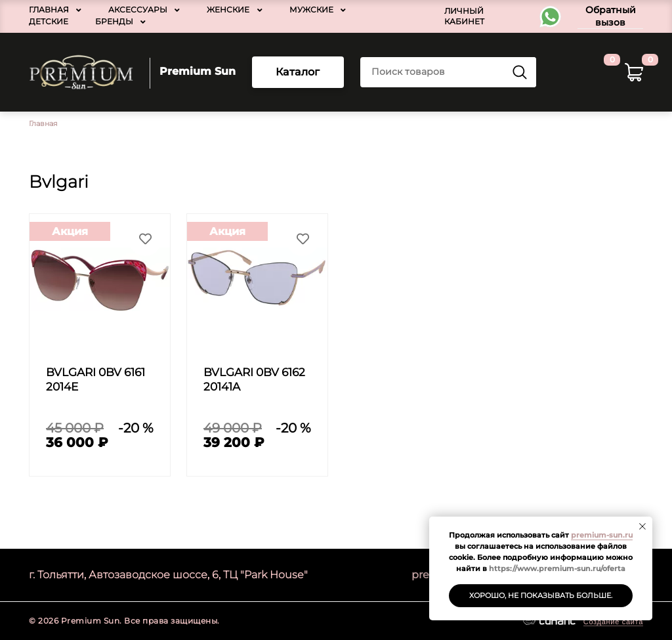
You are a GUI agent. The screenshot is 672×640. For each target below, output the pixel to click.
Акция (70, 231)
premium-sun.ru (602, 535)
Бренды (114, 21)
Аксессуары (138, 10)
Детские (49, 21)
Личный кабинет (464, 16)
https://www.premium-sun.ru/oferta (557, 568)
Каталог (298, 72)
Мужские (311, 10)
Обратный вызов (611, 16)
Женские (228, 10)
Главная (49, 10)
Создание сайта (613, 622)
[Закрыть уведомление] (642, 526)
